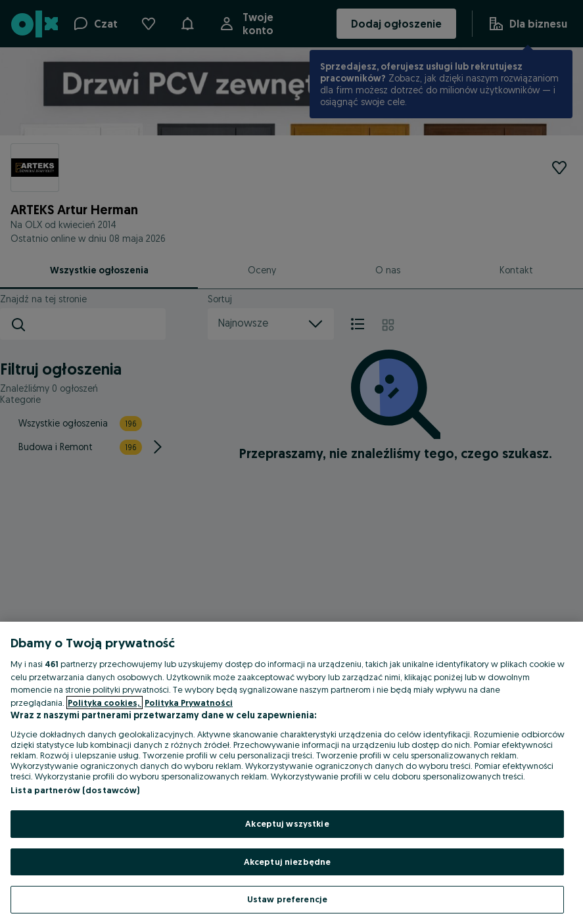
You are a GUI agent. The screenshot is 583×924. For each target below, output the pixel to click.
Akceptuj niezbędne (287, 862)
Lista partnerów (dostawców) (75, 790)
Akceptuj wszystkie (287, 823)
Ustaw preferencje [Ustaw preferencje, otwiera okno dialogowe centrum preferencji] (287, 899)
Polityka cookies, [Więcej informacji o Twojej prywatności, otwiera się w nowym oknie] (105, 703)
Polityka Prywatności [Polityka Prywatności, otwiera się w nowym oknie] (189, 703)
